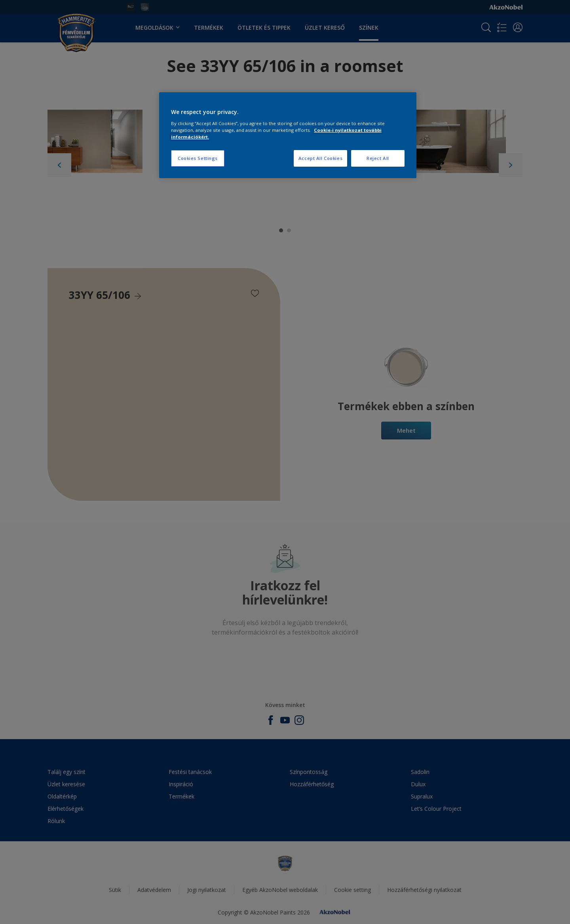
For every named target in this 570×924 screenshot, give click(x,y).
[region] (288, 135)
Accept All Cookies (320, 158)
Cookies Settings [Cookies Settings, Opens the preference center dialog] (198, 158)
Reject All (378, 158)
